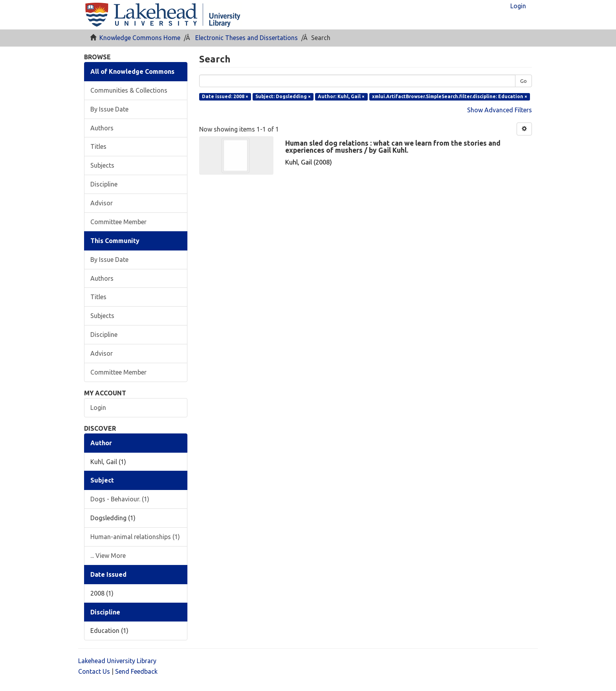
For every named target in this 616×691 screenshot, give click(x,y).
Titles (98, 146)
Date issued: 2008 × (225, 96)
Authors (102, 128)
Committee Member (118, 222)
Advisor (102, 203)
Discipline (104, 184)
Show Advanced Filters (500, 110)
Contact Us (94, 671)
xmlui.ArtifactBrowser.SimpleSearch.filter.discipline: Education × (450, 96)
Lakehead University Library (117, 661)
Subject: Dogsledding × (283, 96)
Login (98, 408)
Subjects (102, 165)
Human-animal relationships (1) (135, 537)
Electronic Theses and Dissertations (247, 38)
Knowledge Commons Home (140, 38)
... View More (108, 556)
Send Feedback (136, 671)
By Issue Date (109, 109)
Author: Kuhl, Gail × (341, 96)
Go (523, 81)
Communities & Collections (129, 90)
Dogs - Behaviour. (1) (120, 499)
